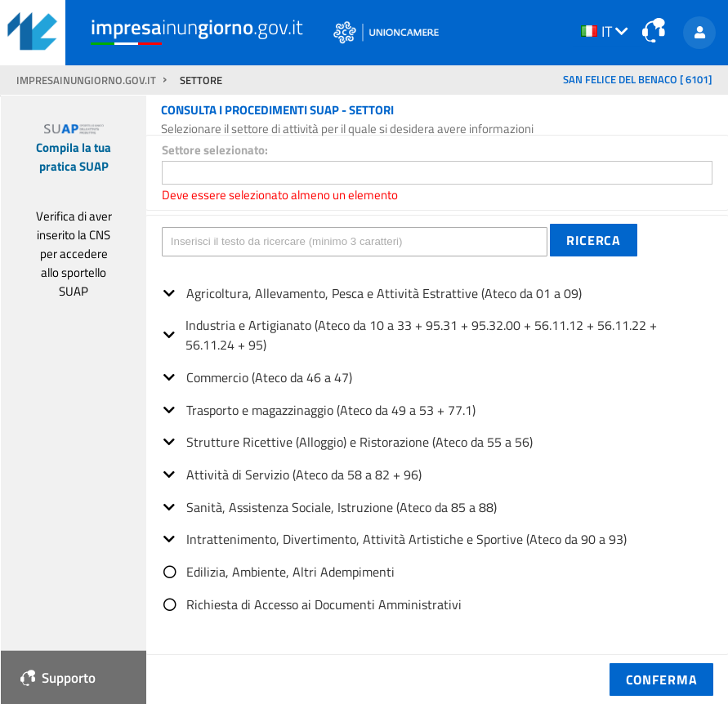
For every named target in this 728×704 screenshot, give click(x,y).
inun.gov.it (197, 27)
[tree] (437, 443)
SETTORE (201, 80)
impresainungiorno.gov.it (87, 80)
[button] (594, 240)
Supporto (58, 677)
